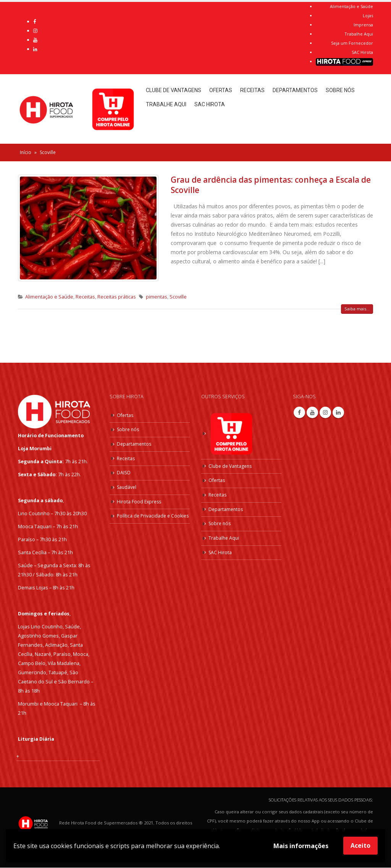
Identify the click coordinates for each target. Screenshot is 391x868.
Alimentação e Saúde (351, 6)
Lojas (368, 15)
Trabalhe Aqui (359, 34)
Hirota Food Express (140, 502)
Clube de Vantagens (174, 90)
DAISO (124, 473)
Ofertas (221, 90)
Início (26, 152)
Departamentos (295, 90)
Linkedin (338, 412)
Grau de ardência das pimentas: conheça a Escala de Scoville (271, 185)
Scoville (178, 297)
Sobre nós (340, 90)
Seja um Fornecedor (352, 43)
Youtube (312, 412)
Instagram (325, 412)
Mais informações (301, 846)
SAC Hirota (362, 52)
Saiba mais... (357, 309)
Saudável (127, 487)
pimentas (157, 297)
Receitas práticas (117, 297)
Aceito (360, 845)
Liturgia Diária (36, 739)
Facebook (299, 412)
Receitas (252, 90)
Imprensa (363, 25)
